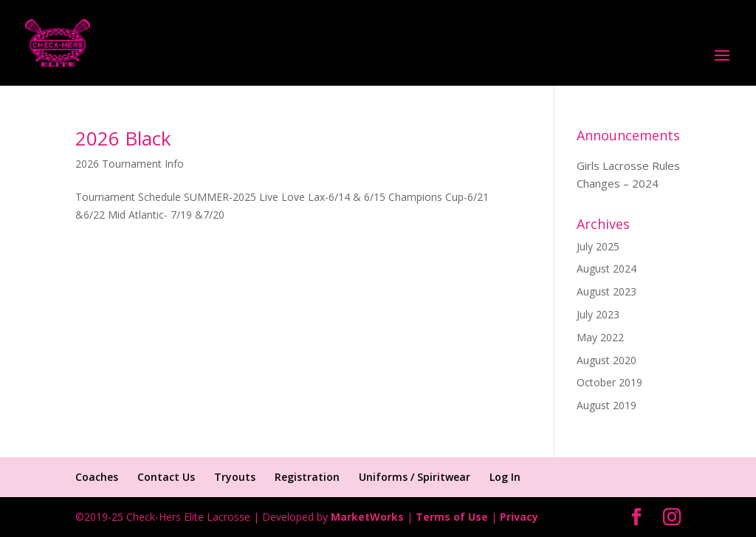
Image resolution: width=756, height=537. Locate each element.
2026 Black (123, 138)
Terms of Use (452, 517)
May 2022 (600, 337)
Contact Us (166, 477)
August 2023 (606, 291)
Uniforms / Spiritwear (415, 477)
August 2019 (606, 405)
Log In (505, 477)
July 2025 (598, 246)
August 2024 (606, 268)
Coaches (97, 477)
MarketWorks (367, 517)
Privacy (519, 517)
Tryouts (235, 477)
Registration (307, 477)
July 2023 (598, 314)
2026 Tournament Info (130, 164)
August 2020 (606, 360)
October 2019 (609, 382)
